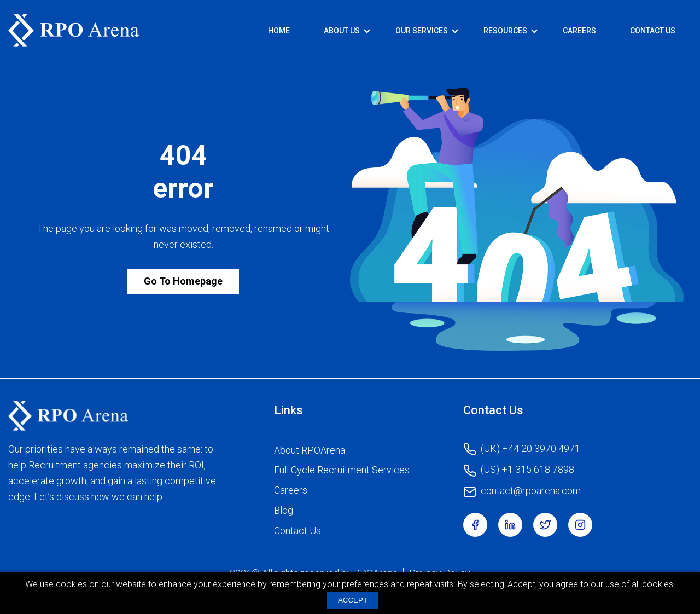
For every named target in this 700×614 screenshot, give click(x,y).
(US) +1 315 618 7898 (519, 470)
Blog (284, 510)
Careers (579, 31)
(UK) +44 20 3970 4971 (522, 449)
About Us (342, 31)
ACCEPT (353, 600)
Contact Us (653, 31)
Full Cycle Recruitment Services (342, 470)
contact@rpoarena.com (522, 491)
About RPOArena (310, 450)
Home (279, 31)
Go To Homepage (183, 281)
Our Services (422, 31)
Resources (505, 31)
